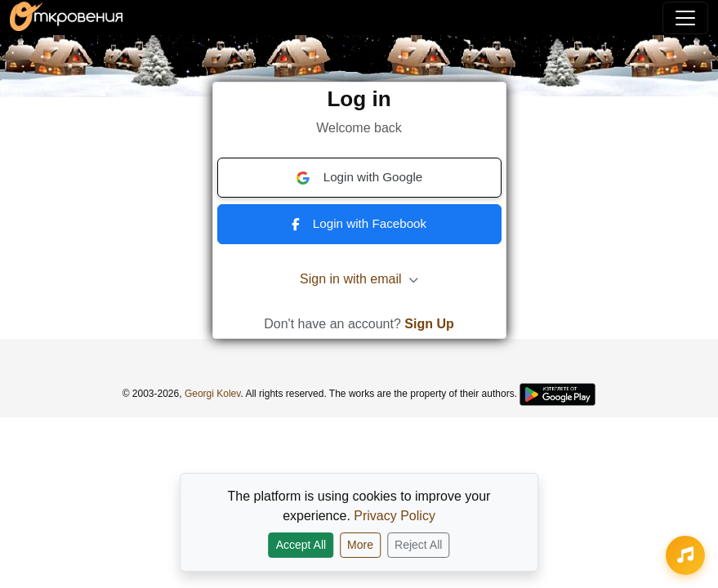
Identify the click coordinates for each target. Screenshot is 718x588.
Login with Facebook (359, 223)
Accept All (301, 545)
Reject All (418, 545)
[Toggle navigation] (685, 18)
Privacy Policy (395, 516)
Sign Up (429, 324)
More (360, 545)
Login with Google (359, 177)
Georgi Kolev (212, 394)
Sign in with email (359, 279)
